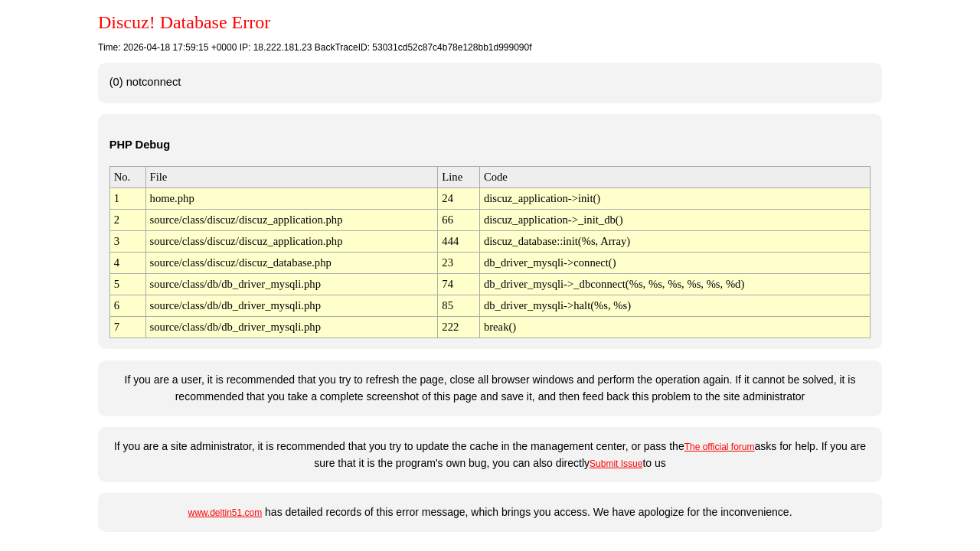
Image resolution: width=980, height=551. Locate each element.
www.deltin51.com (225, 513)
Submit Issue (616, 464)
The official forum (720, 447)
